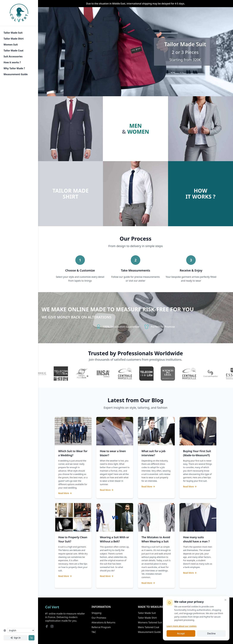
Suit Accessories (13, 56)
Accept (181, 633)
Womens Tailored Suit (150, 622)
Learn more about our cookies (182, 626)
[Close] (225, 600)
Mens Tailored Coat (149, 627)
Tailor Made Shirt (14, 39)
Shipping (96, 613)
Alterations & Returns (103, 622)
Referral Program (101, 627)
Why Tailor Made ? (14, 68)
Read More (65, 493)
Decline (211, 633)
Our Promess (99, 618)
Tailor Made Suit (13, 33)
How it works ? (12, 62)
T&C (94, 632)
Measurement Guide (16, 74)
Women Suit (11, 45)
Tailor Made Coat (14, 50)
